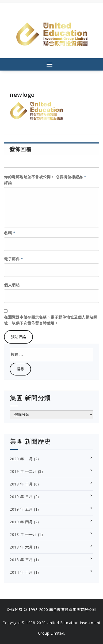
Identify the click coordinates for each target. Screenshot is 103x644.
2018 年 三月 (21, 560)
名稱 (10, 233)
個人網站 (12, 285)
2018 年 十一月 (23, 534)
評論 (8, 183)
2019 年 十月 (21, 484)
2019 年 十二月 (23, 471)
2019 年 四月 (21, 522)
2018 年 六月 (21, 547)
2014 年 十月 (21, 572)
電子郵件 (14, 259)
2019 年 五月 (21, 509)
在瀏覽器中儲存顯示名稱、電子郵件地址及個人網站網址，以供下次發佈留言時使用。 (51, 320)
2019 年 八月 (21, 497)
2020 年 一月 (21, 459)
